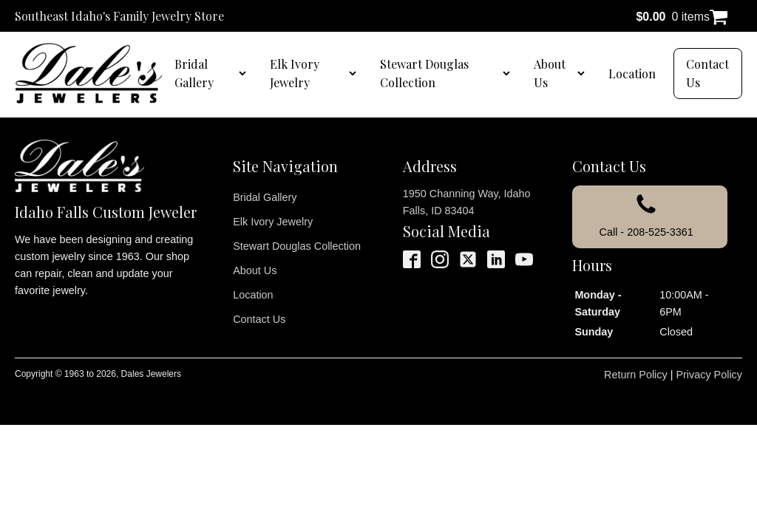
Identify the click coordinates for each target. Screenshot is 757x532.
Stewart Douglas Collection (424, 74)
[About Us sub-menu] (584, 73)
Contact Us (707, 74)
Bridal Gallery (194, 74)
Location (632, 74)
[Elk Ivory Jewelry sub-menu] (356, 73)
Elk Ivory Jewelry (295, 74)
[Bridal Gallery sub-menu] (245, 73)
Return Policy (636, 375)
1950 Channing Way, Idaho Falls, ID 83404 (467, 202)
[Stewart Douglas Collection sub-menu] (509, 73)
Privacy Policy (709, 375)
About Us (550, 74)
